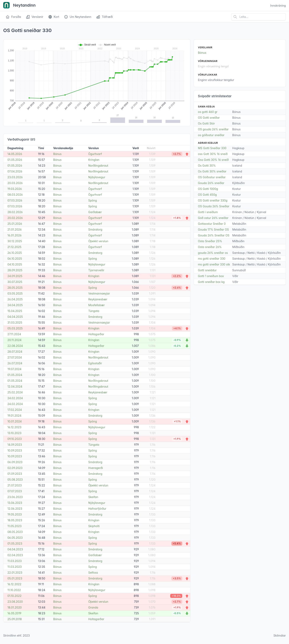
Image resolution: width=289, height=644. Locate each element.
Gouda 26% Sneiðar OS (214, 235)
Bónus (57, 154)
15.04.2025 (15, 311)
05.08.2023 (15, 479)
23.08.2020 (15, 602)
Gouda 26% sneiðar (211, 183)
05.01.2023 (15, 578)
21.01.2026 (15, 229)
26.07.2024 (15, 363)
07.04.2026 (15, 171)
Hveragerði (96, 468)
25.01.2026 (15, 224)
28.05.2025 (15, 288)
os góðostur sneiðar (211, 135)
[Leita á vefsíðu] (258, 17)
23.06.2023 (15, 497)
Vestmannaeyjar (99, 293)
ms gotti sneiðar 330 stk (214, 264)
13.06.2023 (15, 503)
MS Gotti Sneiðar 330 (212, 148)
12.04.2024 (15, 386)
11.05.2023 (14, 526)
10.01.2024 (15, 421)
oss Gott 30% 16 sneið (213, 154)
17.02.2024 (15, 410)
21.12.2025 (14, 247)
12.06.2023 (15, 509)
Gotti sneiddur (207, 270)
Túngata (94, 311)
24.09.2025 (15, 276)
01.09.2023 (15, 474)
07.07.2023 (15, 491)
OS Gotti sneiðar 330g (213, 200)
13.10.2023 (14, 433)
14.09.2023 (15, 445)
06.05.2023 (15, 538)
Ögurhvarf (95, 154)
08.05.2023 (15, 532)
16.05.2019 (14, 613)
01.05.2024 (15, 375)
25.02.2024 (15, 392)
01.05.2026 (15, 160)
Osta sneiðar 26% (210, 247)
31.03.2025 (15, 323)
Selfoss (93, 573)
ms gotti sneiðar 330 (212, 259)
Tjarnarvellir (96, 270)
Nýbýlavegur (97, 177)
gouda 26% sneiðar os (213, 253)
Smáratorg (95, 229)
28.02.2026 (15, 212)
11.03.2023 (15, 561)
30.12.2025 (15, 241)
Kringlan (94, 160)
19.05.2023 (15, 514)
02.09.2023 (15, 468)
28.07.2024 (15, 352)
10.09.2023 (15, 450)
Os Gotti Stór (206, 123)
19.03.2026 (15, 189)
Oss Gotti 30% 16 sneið (213, 160)
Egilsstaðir (95, 363)
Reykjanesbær (98, 299)
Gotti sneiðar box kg (211, 282)
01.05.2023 (15, 543)
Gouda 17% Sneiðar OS (213, 229)
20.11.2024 (14, 340)
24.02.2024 (15, 398)
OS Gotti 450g (207, 195)
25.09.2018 (15, 619)
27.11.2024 (14, 334)
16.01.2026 (14, 235)
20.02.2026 (15, 218)
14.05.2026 (15, 154)
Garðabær (95, 212)
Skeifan (93, 497)
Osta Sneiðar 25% (210, 241)
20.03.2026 (15, 183)
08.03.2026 (15, 195)
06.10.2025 (15, 259)
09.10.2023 (15, 439)
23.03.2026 (15, 177)
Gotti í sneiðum (208, 212)
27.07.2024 (15, 357)
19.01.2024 (14, 416)
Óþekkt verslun (98, 241)
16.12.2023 (14, 427)
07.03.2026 (15, 200)
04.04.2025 (15, 317)
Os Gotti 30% (207, 166)
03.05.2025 (15, 293)
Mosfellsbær (97, 305)
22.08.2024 (15, 346)
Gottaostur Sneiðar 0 (212, 224)
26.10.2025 (15, 253)
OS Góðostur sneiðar (212, 177)
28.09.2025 (15, 270)
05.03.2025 (15, 328)
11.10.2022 (14, 590)
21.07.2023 (15, 485)
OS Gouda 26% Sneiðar (214, 206)
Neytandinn (19, 6)
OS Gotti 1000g (208, 189)
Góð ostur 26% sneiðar (213, 218)
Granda (93, 607)
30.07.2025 (15, 282)
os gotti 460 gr (208, 112)
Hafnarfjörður (97, 509)
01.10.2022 (14, 596)
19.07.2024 (14, 369)
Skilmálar (280, 635)
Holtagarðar (96, 334)
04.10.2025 (15, 264)
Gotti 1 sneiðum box (211, 276)
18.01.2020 (15, 607)
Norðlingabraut (98, 166)
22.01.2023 (15, 573)
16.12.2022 (14, 584)
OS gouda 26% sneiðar (213, 129)
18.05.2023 (15, 520)
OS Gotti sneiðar (209, 118)
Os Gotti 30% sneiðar (212, 171)
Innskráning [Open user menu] (278, 6)
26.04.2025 (15, 299)
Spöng (93, 200)
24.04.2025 (15, 305)
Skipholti (94, 526)
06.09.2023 (15, 462)
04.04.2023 (15, 549)
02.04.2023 (15, 555)
